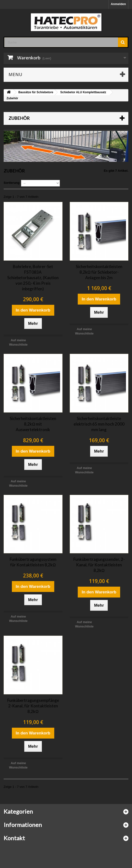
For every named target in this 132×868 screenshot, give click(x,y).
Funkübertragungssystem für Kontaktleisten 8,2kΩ (33, 562)
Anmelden (118, 4)
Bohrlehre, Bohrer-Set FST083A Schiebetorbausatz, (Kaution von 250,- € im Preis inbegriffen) (33, 278)
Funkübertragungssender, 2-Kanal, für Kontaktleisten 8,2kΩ (99, 565)
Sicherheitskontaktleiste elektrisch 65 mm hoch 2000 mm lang (99, 424)
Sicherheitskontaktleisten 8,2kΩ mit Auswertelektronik (33, 424)
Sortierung (12, 183)
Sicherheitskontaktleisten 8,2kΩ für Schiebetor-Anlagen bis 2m (99, 272)
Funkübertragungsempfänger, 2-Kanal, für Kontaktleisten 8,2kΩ (33, 706)
